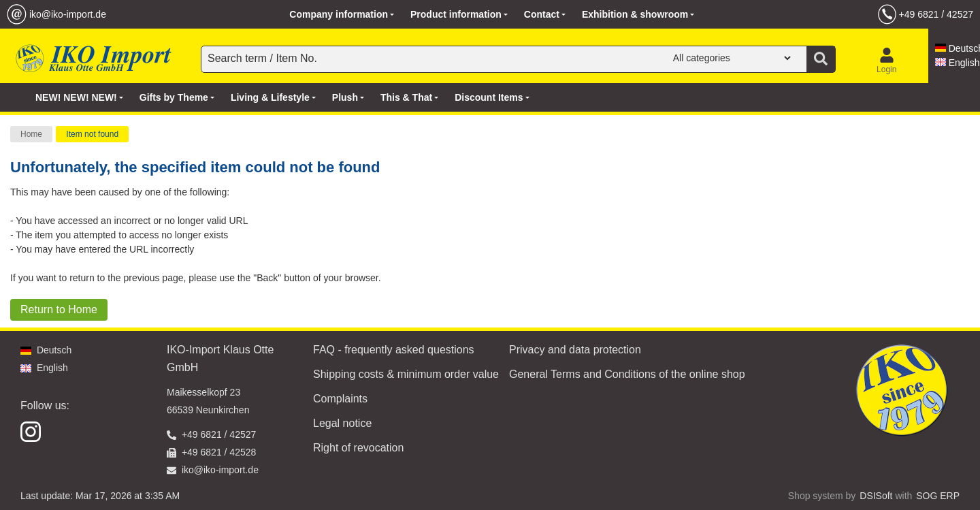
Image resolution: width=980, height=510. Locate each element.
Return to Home (59, 309)
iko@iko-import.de (68, 14)
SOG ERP (938, 496)
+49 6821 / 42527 (936, 14)
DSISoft (876, 496)
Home (31, 134)
